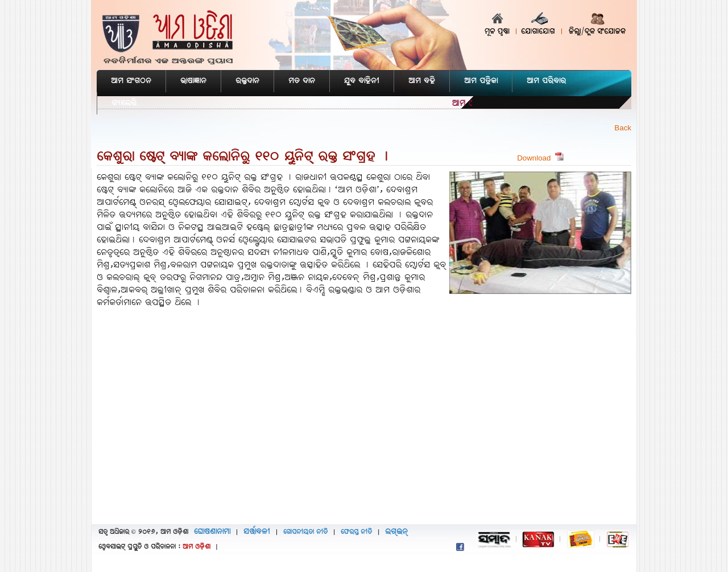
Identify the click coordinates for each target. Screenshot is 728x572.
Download (540, 158)
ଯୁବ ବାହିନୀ (362, 81)
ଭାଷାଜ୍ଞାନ (193, 81)
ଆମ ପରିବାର (546, 81)
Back (623, 128)
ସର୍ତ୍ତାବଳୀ (257, 532)
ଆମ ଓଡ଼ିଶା (197, 547)
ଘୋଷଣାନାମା (212, 532)
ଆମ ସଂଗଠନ (131, 81)
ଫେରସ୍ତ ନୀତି (356, 532)
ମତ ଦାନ (302, 81)
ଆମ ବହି (422, 81)
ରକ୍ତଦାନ (247, 81)
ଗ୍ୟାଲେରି (124, 103)
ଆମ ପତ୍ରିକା (481, 81)
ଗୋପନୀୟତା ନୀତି (305, 532)
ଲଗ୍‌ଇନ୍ (396, 532)
